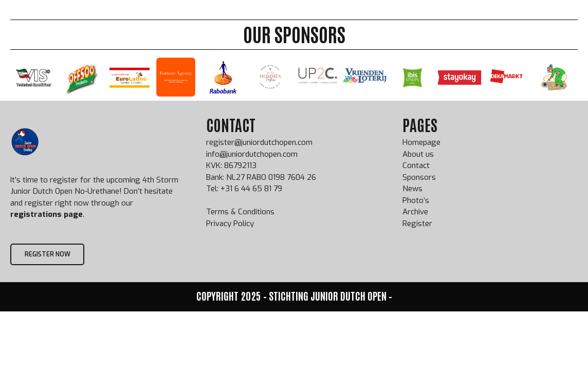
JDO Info (245, 19)
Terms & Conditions (240, 212)
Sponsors (402, 19)
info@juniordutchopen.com (252, 154)
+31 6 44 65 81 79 (251, 189)
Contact (416, 165)
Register (201, 19)
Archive (357, 19)
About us (450, 19)
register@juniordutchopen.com (259, 142)
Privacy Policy (230, 224)
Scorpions (499, 19)
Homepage (421, 142)
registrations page (47, 214)
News (412, 189)
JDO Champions (301, 19)
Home (162, 19)
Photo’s (416, 200)
